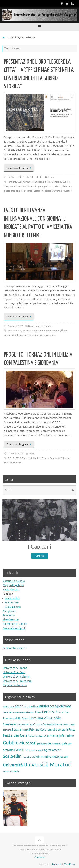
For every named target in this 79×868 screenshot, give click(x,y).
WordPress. (69, 864)
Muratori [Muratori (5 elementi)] (28, 743)
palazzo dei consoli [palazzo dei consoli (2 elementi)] (49, 743)
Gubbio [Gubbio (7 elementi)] (11, 743)
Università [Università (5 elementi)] (13, 765)
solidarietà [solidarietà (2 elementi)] (51, 757)
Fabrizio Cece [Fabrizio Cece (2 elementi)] (38, 730)
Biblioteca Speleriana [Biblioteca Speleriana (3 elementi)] (55, 706)
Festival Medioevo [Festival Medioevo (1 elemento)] (36, 736)
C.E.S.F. (11, 458)
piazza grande (11, 191)
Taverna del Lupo (13, 463)
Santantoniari (13, 607)
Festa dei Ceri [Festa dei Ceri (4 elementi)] (15, 735)
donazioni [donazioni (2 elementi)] (69, 725)
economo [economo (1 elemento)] (7, 730)
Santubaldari (12, 598)
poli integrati (26, 191)
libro (6, 186)
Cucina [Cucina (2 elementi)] (38, 725)
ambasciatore (14, 331)
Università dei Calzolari (17, 677)
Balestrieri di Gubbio (15, 624)
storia (48, 191)
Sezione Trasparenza (15, 648)
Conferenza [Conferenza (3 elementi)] (12, 724)
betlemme (45, 331)
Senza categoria (43, 326)
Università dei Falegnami (18, 681)
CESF (20, 182)
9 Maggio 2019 (15, 326)
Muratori (31, 186)
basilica (35, 331)
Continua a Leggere (19, 168)
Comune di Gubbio (33, 182)
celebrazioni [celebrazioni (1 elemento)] (29, 712)
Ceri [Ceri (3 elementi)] (45, 712)
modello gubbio (18, 186)
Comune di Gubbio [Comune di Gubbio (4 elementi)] (45, 718)
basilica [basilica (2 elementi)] (33, 706)
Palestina (67, 186)
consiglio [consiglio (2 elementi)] (27, 725)
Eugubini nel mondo (15, 685)
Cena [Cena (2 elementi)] (38, 712)
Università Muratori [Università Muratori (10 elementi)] (47, 765)
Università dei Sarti (14, 672)
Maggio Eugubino (13, 585)
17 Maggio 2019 (16, 177)
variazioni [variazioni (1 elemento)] (7, 771)
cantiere (12, 182)
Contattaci (40, 857)
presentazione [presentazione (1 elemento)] (35, 750)
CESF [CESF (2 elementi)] (52, 712)
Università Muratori (62, 191)
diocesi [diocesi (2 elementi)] (58, 725)
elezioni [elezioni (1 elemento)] (25, 730)
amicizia (26, 331)
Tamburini (9, 615)
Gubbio (66, 182)
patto (42, 335)
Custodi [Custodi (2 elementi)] (47, 725)
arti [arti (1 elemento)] (26, 707)
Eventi (43, 177)
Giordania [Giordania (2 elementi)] (52, 736)
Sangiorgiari (12, 603)
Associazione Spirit (14, 628)
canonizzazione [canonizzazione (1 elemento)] (16, 712)
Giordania (56, 182)
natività (24, 335)
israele (16, 335)
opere (40, 186)
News (51, 177)
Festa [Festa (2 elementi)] (72, 730)
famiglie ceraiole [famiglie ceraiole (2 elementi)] (57, 730)
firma (64, 331)
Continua (40, 556)
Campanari (9, 611)
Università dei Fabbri (15, 668)
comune (56, 331)
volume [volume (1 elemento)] (16, 771)
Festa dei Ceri (11, 590)
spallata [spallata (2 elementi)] (63, 757)
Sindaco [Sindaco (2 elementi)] (38, 757)
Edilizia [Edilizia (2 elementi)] (16, 730)
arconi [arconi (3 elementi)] (20, 706)
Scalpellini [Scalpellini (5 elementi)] (13, 756)
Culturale (34, 177)
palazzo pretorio (53, 186)
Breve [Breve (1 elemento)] (6, 712)
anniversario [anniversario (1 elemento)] (9, 707)
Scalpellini (39, 191)
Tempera (56, 864)
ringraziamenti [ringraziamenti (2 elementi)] (52, 750)
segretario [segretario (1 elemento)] (28, 757)
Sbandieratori (11, 620)
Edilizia (47, 182)
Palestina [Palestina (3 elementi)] (21, 750)
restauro (51, 335)
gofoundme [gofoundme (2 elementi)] (66, 736)
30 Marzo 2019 (15, 454)
